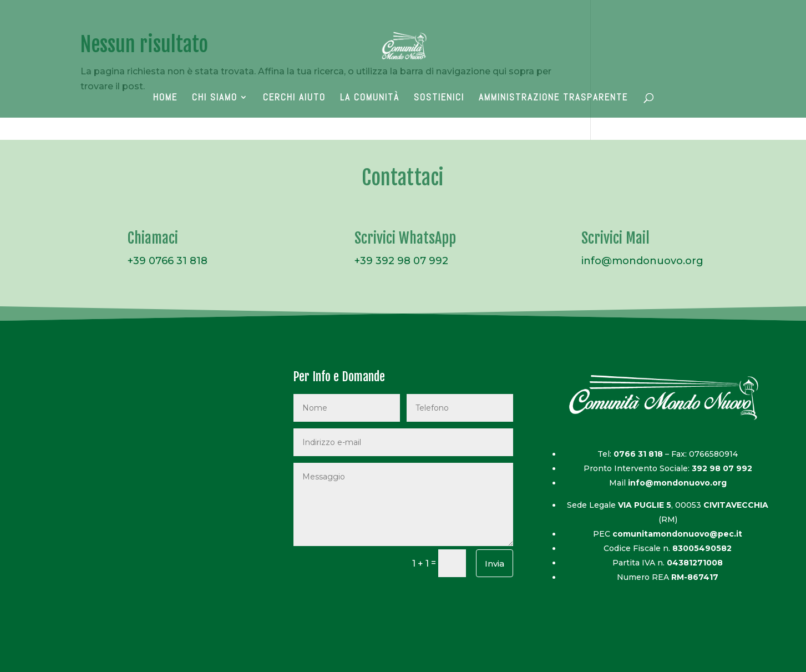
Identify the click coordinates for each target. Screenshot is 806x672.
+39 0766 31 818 (168, 261)
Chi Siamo (215, 98)
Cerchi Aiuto (294, 98)
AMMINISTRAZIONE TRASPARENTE (553, 98)
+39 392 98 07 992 (401, 261)
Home (165, 98)
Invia (495, 564)
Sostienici (439, 98)
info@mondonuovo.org (642, 261)
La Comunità (370, 98)
